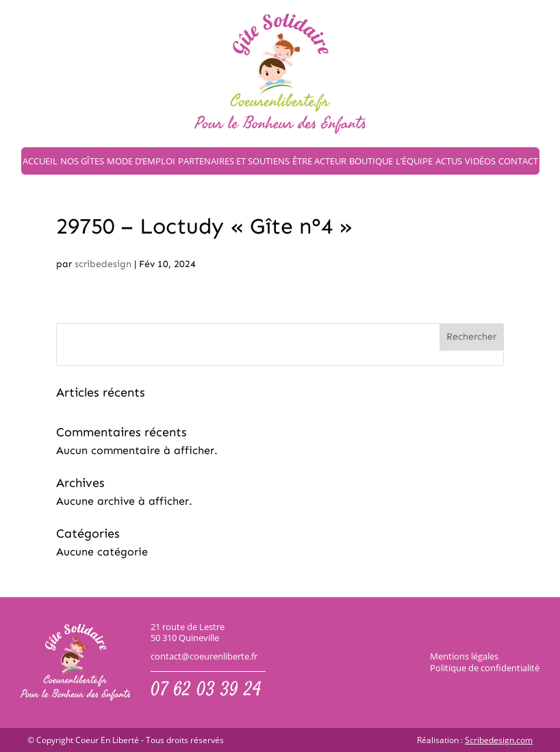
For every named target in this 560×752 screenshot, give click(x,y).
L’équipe (414, 161)
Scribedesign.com (499, 740)
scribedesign (103, 264)
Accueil (40, 161)
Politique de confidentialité (485, 668)
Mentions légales (464, 656)
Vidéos (480, 161)
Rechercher (471, 337)
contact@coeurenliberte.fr (204, 656)
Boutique (371, 161)
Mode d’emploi (141, 161)
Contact (518, 161)
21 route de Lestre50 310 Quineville (188, 633)
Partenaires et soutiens (234, 161)
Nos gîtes (82, 161)
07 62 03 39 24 (206, 691)
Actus (449, 161)
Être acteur (319, 161)
